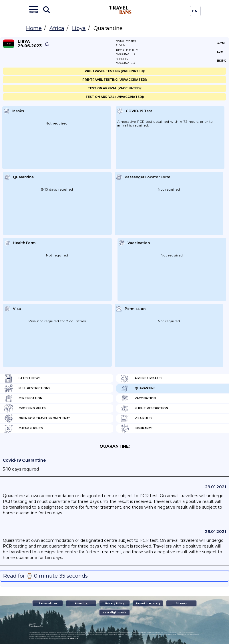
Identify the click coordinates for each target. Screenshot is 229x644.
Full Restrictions (27, 388)
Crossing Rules (25, 408)
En (195, 11)
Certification (23, 398)
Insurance (136, 428)
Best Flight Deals (114, 613)
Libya (79, 28)
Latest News (22, 378)
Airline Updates (141, 378)
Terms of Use (48, 603)
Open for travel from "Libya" (37, 418)
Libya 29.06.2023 (30, 44)
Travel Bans (120, 10)
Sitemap (182, 603)
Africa (57, 28)
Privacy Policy (115, 603)
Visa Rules (136, 418)
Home (34, 28)
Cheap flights (24, 428)
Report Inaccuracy (148, 603)
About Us (81, 603)
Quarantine (138, 388)
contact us (73, 639)
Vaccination (138, 398)
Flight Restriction (144, 408)
